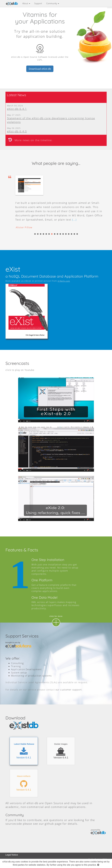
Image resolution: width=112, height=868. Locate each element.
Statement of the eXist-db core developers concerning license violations (51, 120)
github (49, 824)
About (26, 3)
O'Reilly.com (64, 281)
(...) (74, 220)
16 (77, 234)
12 (66, 234)
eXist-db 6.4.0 (17, 131)
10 (60, 234)
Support (38, 3)
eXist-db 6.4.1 (17, 109)
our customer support (69, 690)
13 (69, 234)
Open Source (54, 803)
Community (53, 3)
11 (63, 234)
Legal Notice (12, 855)
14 (72, 234)
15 (74, 234)
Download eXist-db (40, 69)
